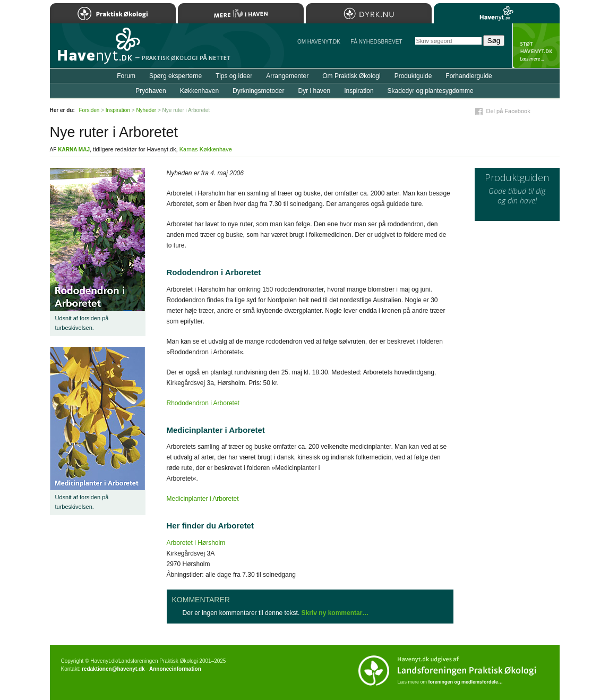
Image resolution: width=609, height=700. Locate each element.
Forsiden (89, 110)
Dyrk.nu (369, 13)
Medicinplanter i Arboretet (203, 499)
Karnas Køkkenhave (206, 149)
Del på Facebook (508, 111)
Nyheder (146, 110)
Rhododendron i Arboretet (203, 403)
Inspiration (359, 91)
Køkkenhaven (199, 91)
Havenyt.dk (497, 13)
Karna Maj (74, 150)
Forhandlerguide (469, 76)
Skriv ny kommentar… (335, 613)
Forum (126, 76)
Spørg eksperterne (175, 76)
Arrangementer (287, 76)
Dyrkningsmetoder (258, 91)
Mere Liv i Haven (241, 13)
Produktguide (413, 76)
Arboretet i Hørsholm (196, 543)
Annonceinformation (175, 669)
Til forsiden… (96, 50)
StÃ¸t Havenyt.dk (536, 46)
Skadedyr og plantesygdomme (431, 91)
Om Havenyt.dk (319, 42)
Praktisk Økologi (113, 13)
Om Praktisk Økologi (351, 76)
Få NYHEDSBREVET (376, 42)
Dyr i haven (314, 91)
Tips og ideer (234, 76)
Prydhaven (151, 91)
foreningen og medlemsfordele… (466, 682)
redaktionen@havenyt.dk (113, 669)
